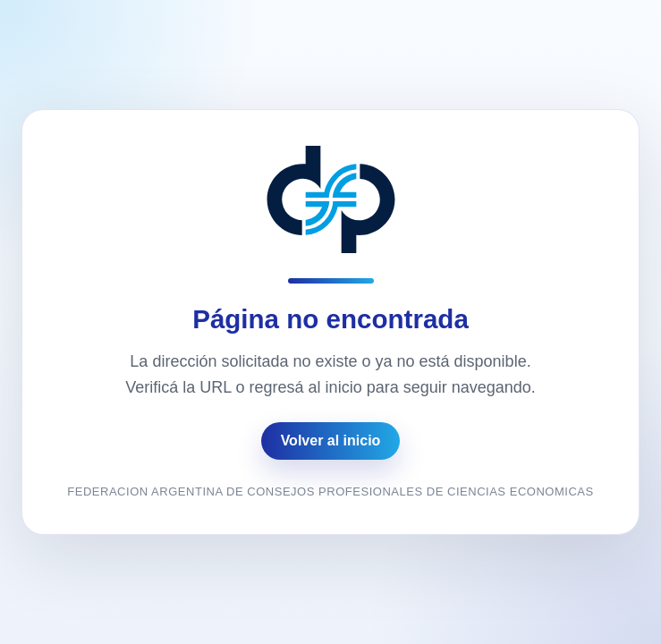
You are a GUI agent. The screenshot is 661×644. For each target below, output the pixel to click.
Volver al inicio (331, 441)
